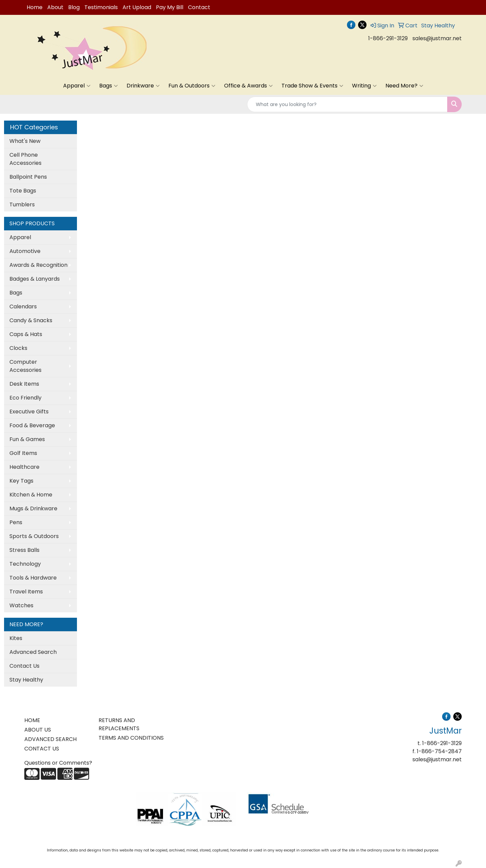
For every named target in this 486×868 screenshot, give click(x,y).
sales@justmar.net (437, 38)
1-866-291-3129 (388, 38)
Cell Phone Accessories (25, 159)
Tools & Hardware (33, 578)
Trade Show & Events (312, 86)
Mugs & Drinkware (33, 508)
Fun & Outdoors (192, 86)
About (55, 7)
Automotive (25, 251)
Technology (25, 564)
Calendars (23, 307)
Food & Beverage (32, 425)
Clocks (18, 348)
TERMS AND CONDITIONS (131, 738)
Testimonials (101, 7)
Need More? (404, 86)
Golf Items (23, 453)
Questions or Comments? (58, 763)
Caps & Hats (26, 334)
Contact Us (24, 666)
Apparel (77, 86)
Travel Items (26, 592)
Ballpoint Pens (28, 177)
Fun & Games (27, 439)
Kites (16, 638)
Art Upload (137, 7)
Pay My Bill (170, 7)
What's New (25, 141)
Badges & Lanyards (35, 279)
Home (35, 7)
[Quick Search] (347, 104)
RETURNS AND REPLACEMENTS (119, 724)
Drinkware (143, 86)
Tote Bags (23, 191)
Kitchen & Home (31, 495)
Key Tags (21, 481)
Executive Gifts (29, 412)
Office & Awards (248, 86)
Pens (16, 522)
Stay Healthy (26, 680)
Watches (21, 605)
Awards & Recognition (38, 265)
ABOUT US (38, 730)
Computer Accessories (25, 366)
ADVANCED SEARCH (50, 739)
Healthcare (24, 467)
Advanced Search (33, 652)
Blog (74, 7)
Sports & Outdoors (34, 536)
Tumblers (22, 205)
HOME (32, 720)
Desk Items (24, 384)
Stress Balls (24, 550)
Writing (364, 86)
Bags (109, 86)
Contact (199, 7)
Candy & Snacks (31, 320)
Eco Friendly (25, 398)
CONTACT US (42, 749)
